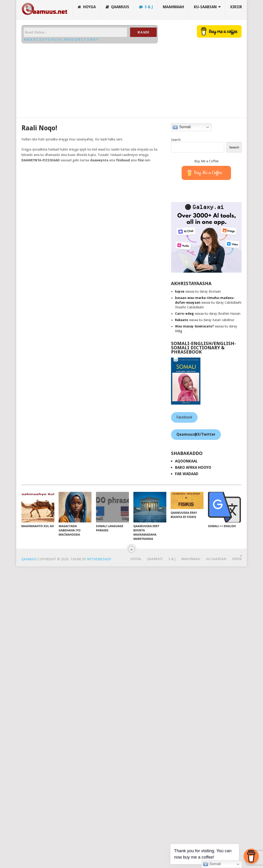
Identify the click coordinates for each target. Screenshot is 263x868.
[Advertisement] (62, 79)
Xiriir (236, 7)
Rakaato (182, 320)
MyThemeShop (99, 559)
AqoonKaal (186, 461)
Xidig (179, 331)
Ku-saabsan (205, 7)
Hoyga (87, 7)
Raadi (143, 32)
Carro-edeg (184, 314)
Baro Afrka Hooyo (193, 468)
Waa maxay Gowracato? (194, 326)
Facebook (184, 417)
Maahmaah (173, 7)
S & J (146, 7)
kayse (180, 291)
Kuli (27, 40)
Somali (181, 127)
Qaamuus (117, 7)
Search (176, 140)
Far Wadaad (187, 474)
